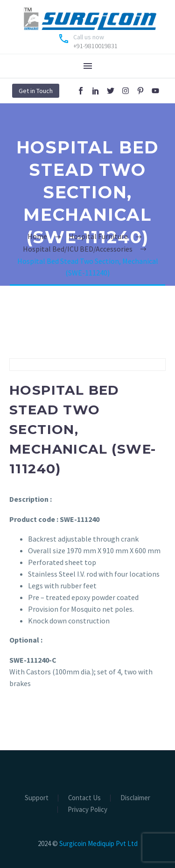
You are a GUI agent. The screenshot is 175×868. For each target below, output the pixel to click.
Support (37, 798)
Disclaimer (135, 798)
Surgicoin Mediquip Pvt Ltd (98, 843)
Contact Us (84, 798)
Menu (88, 66)
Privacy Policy (87, 810)
